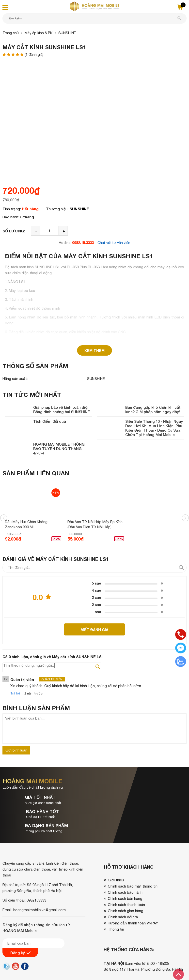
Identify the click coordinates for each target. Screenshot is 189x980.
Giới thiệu (116, 852)
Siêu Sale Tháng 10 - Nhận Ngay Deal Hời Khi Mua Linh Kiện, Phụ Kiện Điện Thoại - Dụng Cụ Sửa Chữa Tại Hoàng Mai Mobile (154, 428)
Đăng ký (20, 925)
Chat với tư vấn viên (114, 243)
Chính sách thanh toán (126, 876)
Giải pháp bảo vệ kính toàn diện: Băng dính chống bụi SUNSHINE (62, 409)
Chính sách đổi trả (123, 889)
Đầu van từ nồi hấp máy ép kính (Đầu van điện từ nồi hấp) (95, 524)
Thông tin (116, 901)
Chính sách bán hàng (125, 870)
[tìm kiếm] (179, 18)
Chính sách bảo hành (125, 864)
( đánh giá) (34, 55)
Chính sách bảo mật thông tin (133, 858)
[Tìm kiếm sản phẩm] (94, 18)
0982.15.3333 (83, 243)
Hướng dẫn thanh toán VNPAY (133, 895)
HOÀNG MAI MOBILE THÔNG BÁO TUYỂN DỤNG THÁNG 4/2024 (59, 449)
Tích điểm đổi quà (50, 421)
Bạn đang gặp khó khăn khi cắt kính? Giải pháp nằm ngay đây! (153, 409)
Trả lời (15, 694)
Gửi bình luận (16, 751)
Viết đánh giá (95, 630)
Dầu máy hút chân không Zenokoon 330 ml (26, 524)
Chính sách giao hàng (126, 882)
